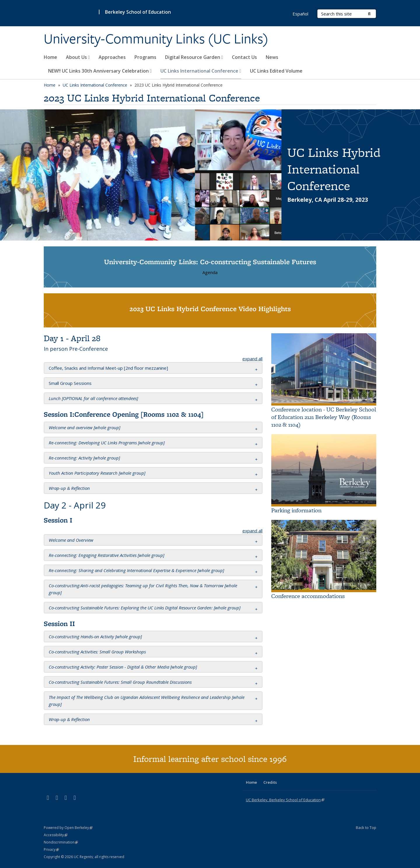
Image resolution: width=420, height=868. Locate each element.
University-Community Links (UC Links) (156, 39)
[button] (108, 368)
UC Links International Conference (201, 71)
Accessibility (56, 835)
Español (300, 14)
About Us (78, 57)
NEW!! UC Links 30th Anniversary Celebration (100, 71)
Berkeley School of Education (138, 12)
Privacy (51, 849)
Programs (145, 57)
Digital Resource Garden (194, 57)
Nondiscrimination (61, 842)
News (272, 57)
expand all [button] (252, 359)
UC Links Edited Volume (276, 71)
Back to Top (366, 827)
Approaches (112, 57)
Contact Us (244, 57)
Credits (270, 782)
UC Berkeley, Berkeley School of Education (285, 800)
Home (50, 57)
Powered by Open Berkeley (68, 828)
